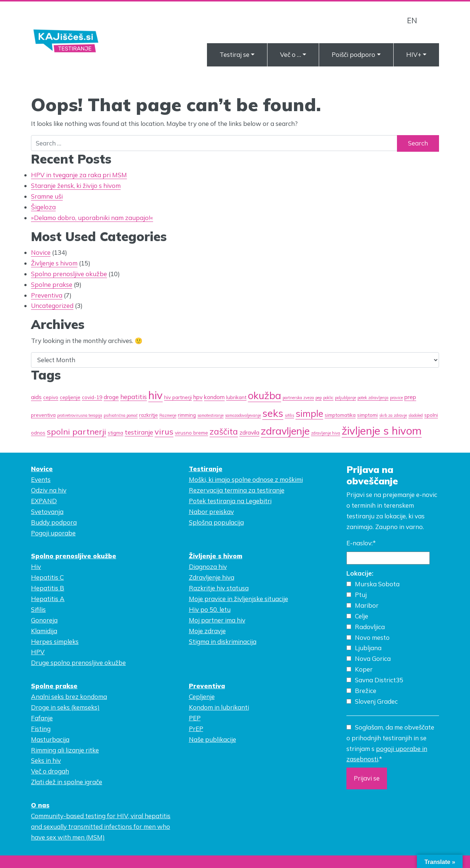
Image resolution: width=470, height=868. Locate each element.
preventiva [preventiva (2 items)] (43, 415)
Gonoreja (44, 620)
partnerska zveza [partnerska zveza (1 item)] (298, 398)
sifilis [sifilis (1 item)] (289, 415)
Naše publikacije (212, 739)
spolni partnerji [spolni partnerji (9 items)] (77, 432)
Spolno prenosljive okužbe (69, 274)
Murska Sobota (377, 584)
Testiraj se (234, 54)
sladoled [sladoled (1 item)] (416, 415)
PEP (195, 718)
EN (412, 20)
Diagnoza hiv (208, 567)
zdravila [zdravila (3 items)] (249, 432)
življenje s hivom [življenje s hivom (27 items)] (382, 430)
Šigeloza (43, 207)
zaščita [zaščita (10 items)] (224, 431)
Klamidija (44, 631)
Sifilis (38, 609)
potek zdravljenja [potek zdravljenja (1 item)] (373, 398)
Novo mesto (372, 637)
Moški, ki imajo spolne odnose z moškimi (246, 479)
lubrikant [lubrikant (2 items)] (236, 397)
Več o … (291, 54)
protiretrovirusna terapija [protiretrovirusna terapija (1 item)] (80, 415)
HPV (38, 652)
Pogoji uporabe (53, 533)
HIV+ (414, 54)
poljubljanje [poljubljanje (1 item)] (345, 398)
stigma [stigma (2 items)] (115, 433)
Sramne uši (47, 196)
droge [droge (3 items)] (111, 397)
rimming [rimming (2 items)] (187, 415)
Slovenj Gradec (376, 701)
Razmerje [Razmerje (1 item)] (168, 415)
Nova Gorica (373, 658)
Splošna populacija (216, 522)
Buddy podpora (54, 522)
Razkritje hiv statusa (219, 588)
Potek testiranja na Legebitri (230, 501)
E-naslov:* (361, 543)
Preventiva (47, 295)
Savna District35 (379, 680)
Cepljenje (202, 697)
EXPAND (44, 501)
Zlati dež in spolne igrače (67, 782)
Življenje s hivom (54, 263)
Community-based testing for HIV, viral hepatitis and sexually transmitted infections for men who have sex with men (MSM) (101, 826)
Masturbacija (50, 739)
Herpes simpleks (55, 641)
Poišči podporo (353, 54)
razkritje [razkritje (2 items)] (148, 415)
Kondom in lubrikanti (219, 707)
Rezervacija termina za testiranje (237, 490)
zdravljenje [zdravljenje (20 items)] (285, 431)
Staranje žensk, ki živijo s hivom (76, 186)
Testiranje (206, 469)
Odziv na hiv (49, 490)
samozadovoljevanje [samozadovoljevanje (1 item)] (243, 415)
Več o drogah (50, 771)
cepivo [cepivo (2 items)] (51, 397)
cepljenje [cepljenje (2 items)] (70, 397)
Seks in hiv (46, 760)
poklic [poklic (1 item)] (328, 398)
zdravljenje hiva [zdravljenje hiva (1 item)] (326, 433)
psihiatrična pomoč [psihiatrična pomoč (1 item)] (121, 415)
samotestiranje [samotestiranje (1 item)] (210, 415)
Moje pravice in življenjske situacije (239, 599)
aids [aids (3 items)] (36, 397)
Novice (41, 252)
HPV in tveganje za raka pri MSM (79, 175)
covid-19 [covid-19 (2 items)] (92, 397)
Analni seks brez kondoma (69, 697)
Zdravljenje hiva (212, 577)
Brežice (366, 691)
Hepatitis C (47, 577)
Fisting (41, 729)
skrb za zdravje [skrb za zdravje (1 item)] (393, 415)
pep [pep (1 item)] (319, 398)
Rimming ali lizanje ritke (65, 750)
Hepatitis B (48, 588)
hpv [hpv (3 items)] (198, 397)
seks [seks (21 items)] (273, 413)
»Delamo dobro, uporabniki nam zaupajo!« (92, 218)
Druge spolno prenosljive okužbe (78, 663)
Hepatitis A (48, 599)
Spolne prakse (52, 284)
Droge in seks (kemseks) (65, 707)
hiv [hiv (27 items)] (155, 395)
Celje (362, 616)
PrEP (196, 729)
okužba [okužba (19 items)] (265, 395)
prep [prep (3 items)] (410, 397)
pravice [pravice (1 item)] (396, 398)
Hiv (36, 567)
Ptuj (361, 595)
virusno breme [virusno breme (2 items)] (191, 433)
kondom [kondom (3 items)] (214, 397)
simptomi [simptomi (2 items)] (367, 415)
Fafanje (42, 718)
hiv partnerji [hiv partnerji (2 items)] (178, 397)
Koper (364, 669)
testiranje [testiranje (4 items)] (139, 432)
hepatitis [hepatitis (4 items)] (134, 397)
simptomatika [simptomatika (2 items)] (340, 415)
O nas (40, 805)
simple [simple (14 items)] (309, 413)
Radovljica (370, 627)
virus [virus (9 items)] (164, 432)
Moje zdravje (207, 631)
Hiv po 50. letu (210, 609)
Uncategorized (52, 306)
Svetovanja (47, 512)
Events (41, 479)
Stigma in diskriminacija (223, 641)
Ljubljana (368, 648)
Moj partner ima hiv (217, 620)
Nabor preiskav (211, 512)
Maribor (367, 605)
